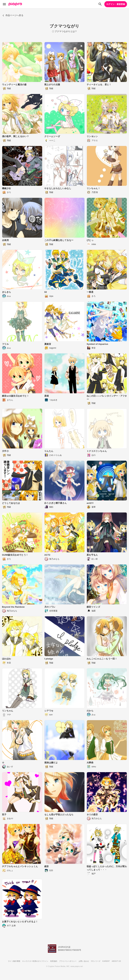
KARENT (106, 961)
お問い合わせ (84, 961)
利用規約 (54, 961)
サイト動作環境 (14, 961)
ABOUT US (116, 961)
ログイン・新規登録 (116, 4)
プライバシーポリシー (68, 961)
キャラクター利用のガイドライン (35, 961)
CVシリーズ (96, 961)
